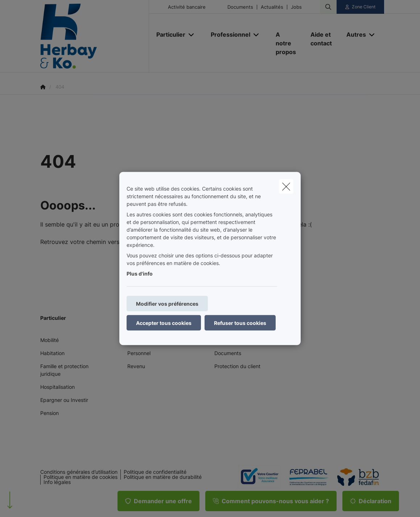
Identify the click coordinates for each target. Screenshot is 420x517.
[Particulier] (168, 34)
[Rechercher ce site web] (328, 7)
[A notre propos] (286, 43)
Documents (240, 7)
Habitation (52, 353)
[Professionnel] (228, 34)
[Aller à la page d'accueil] (95, 36)
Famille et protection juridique (64, 370)
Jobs (296, 7)
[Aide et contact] (321, 39)
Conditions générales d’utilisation (79, 472)
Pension (50, 413)
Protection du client (237, 366)
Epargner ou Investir (64, 400)
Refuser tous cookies (240, 323)
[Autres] (353, 34)
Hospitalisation (57, 387)
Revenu (136, 366)
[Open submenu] (192, 35)
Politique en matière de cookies (81, 477)
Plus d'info (140, 274)
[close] (286, 187)
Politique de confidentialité (155, 472)
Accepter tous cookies (164, 323)
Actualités (272, 7)
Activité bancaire (187, 7)
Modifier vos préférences (167, 304)
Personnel (139, 353)
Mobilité (50, 340)
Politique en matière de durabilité (163, 477)
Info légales (57, 482)
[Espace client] (361, 7)
